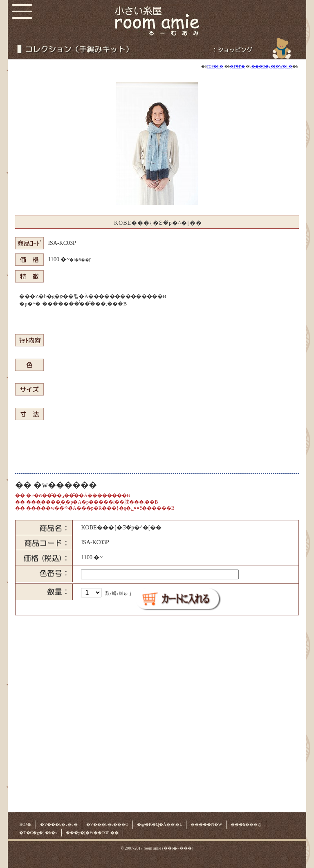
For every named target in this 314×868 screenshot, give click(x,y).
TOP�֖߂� (215, 66)
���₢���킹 (246, 824)
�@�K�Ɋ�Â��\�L (160, 824)
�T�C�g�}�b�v (38, 833)
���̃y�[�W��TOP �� (92, 833)
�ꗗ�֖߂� (237, 66)
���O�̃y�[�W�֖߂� (272, 66)
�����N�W (206, 824)
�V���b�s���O (107, 824)
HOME (25, 824)
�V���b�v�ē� (59, 824)
